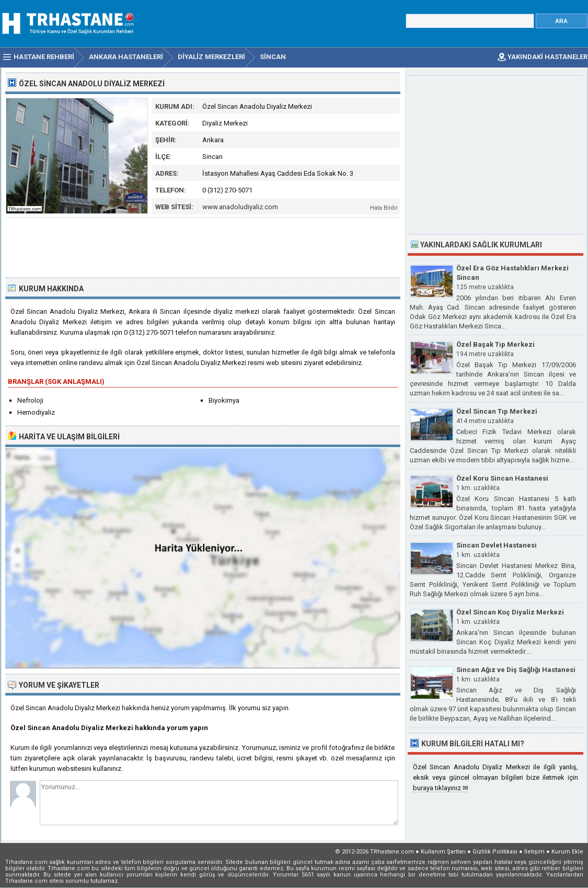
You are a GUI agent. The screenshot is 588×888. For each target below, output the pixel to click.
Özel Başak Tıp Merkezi (495, 344)
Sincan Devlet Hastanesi (497, 545)
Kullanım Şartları (443, 852)
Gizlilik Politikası (495, 852)
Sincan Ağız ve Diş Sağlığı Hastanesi (516, 670)
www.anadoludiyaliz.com (240, 207)
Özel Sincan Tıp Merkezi (497, 411)
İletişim (534, 852)
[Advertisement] (203, 246)
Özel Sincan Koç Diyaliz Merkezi (510, 612)
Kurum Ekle (567, 852)
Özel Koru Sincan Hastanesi (502, 478)
